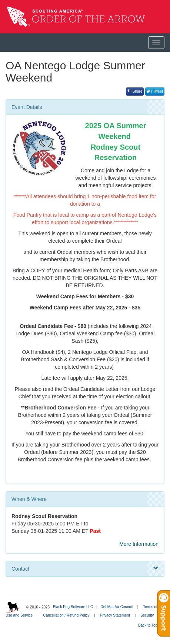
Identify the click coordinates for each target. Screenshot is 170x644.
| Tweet (155, 91)
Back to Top (150, 625)
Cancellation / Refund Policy (66, 615)
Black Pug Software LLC (73, 607)
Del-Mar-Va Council (116, 607)
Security (147, 615)
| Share (135, 91)
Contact (85, 568)
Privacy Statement (115, 615)
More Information (139, 544)
